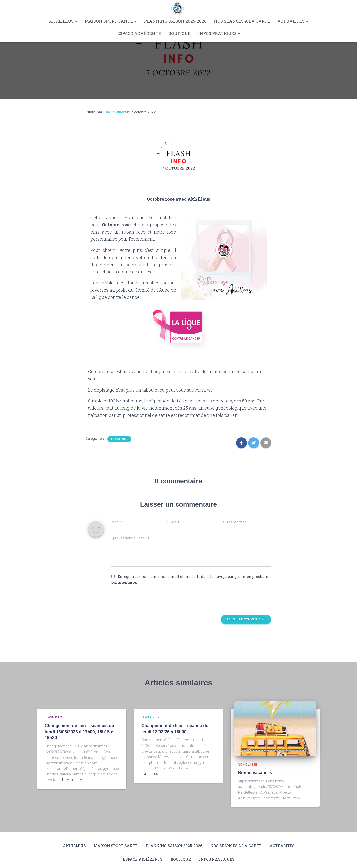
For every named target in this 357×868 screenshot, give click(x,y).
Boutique (179, 33)
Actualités (293, 21)
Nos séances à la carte (242, 21)
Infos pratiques (219, 33)
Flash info (119, 439)
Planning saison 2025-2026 (175, 21)
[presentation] (145, 600)
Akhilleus (63, 21)
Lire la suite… (73, 779)
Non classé (248, 765)
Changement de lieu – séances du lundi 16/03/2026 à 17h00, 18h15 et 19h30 (79, 731)
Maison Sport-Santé (111, 21)
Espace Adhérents (139, 33)
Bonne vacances (255, 773)
